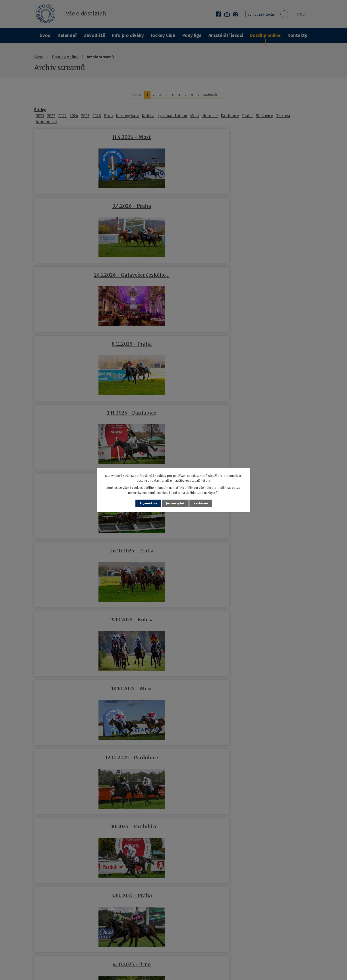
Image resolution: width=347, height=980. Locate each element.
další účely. (202, 480)
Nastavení (201, 503)
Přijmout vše (148, 503)
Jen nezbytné (175, 503)
